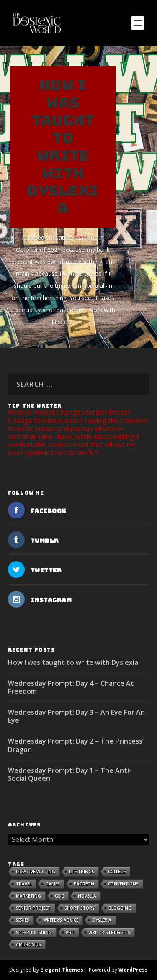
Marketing (28, 896)
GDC (59, 896)
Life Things (82, 872)
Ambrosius (28, 944)
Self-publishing (34, 932)
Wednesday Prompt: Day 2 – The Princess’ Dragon (76, 745)
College (117, 872)
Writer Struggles (109, 932)
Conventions (123, 884)
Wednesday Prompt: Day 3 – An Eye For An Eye (76, 716)
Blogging (120, 908)
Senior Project (33, 908)
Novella (87, 896)
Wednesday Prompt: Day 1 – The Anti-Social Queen (70, 774)
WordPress (133, 970)
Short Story (80, 908)
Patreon (84, 884)
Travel (24, 884)
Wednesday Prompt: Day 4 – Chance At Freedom (71, 687)
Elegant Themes (62, 970)
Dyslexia (102, 920)
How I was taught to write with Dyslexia (63, 147)
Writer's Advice (61, 920)
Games (53, 884)
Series (23, 920)
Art (70, 932)
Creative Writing (36, 872)
